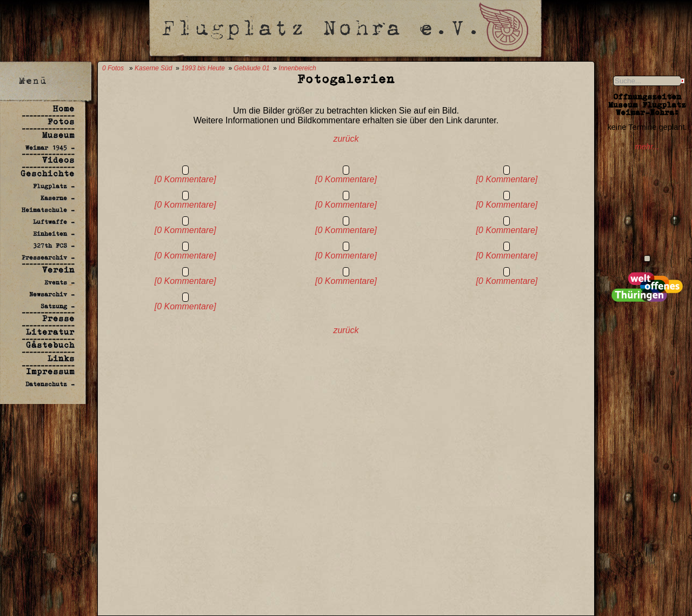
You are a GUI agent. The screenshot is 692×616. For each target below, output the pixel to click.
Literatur (50, 332)
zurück (346, 139)
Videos (58, 160)
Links (61, 358)
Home (64, 108)
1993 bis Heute (203, 68)
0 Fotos (113, 68)
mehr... (647, 147)
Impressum (50, 371)
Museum (58, 135)
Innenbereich (297, 68)
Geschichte (48, 173)
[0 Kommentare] (185, 179)
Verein (58, 270)
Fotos (61, 121)
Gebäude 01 (252, 68)
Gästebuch (50, 345)
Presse (58, 318)
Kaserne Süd (153, 68)
